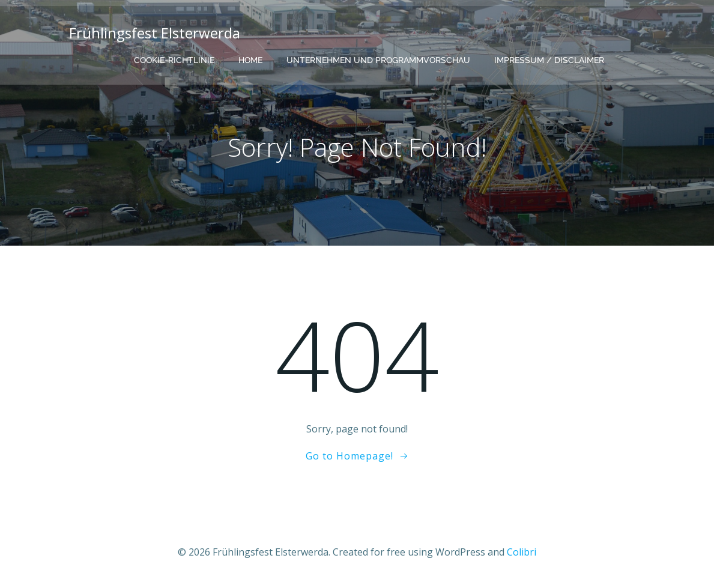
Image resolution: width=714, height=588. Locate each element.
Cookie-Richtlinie (174, 60)
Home (250, 60)
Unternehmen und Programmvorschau (378, 60)
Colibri (522, 552)
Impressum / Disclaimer (549, 60)
